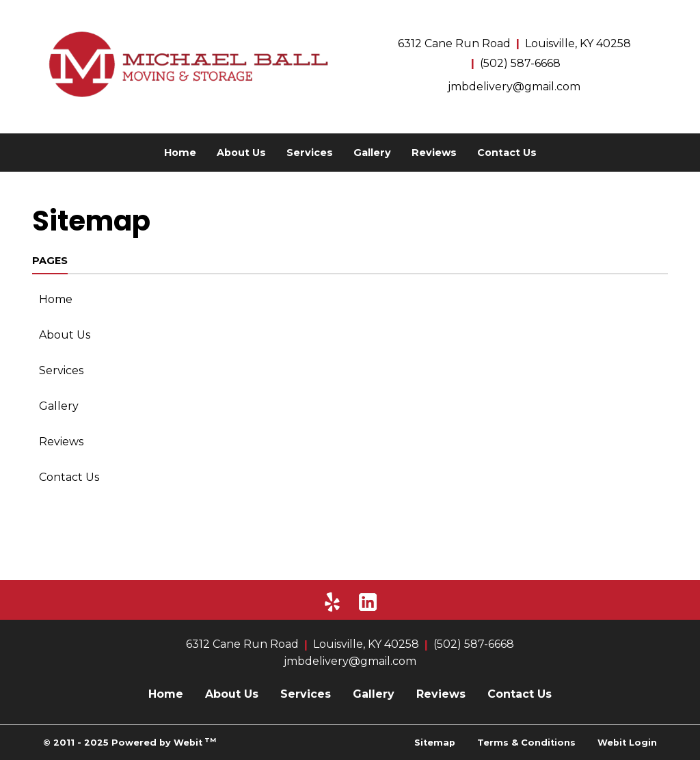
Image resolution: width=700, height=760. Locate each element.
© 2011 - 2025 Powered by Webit (130, 742)
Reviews (434, 153)
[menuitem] (180, 153)
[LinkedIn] (368, 602)
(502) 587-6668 (520, 63)
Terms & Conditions (526, 743)
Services (310, 153)
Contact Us (507, 153)
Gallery (372, 153)
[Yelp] (332, 602)
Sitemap (435, 743)
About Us (241, 153)
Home (180, 153)
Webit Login (627, 743)
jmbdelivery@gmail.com (514, 87)
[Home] (186, 64)
